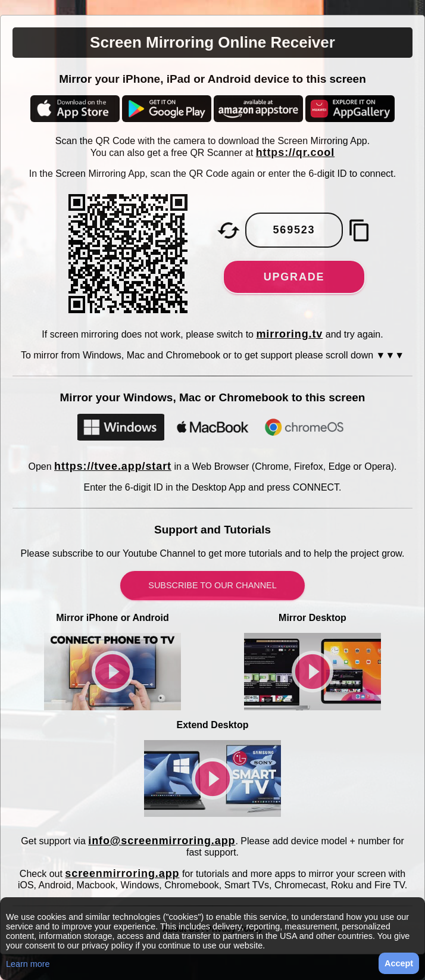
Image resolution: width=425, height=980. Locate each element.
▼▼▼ (390, 355)
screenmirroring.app (122, 873)
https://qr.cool (296, 152)
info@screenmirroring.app (162, 841)
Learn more (28, 964)
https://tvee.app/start (113, 466)
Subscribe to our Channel (212, 585)
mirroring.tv (289, 334)
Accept (399, 963)
